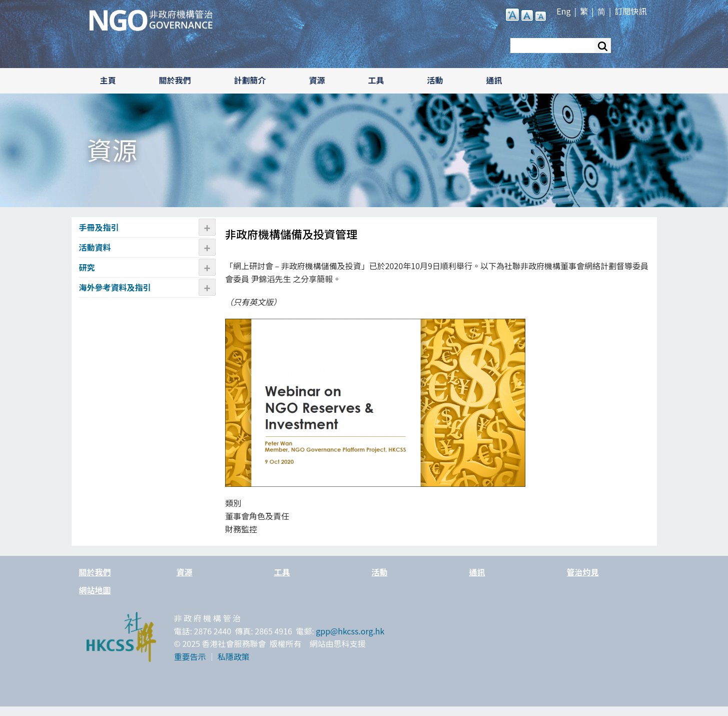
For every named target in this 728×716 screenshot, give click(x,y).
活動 (435, 80)
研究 (87, 267)
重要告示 (190, 656)
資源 (317, 80)
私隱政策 (234, 656)
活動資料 (95, 247)
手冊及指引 (99, 227)
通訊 (494, 80)
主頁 (108, 80)
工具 (376, 80)
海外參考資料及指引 (115, 287)
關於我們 (175, 80)
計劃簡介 (250, 80)
